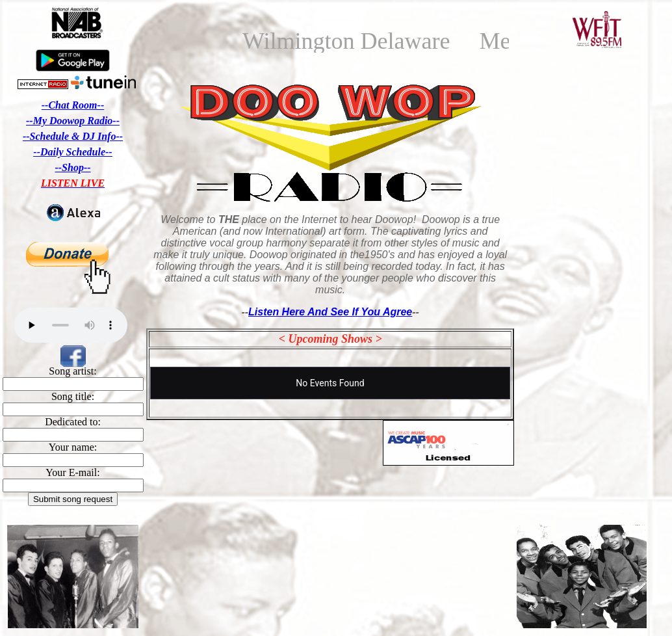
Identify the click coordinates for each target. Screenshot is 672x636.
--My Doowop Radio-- (73, 121)
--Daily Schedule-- (72, 152)
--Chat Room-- (73, 105)
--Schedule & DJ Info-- (73, 136)
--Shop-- (72, 167)
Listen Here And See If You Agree (330, 312)
